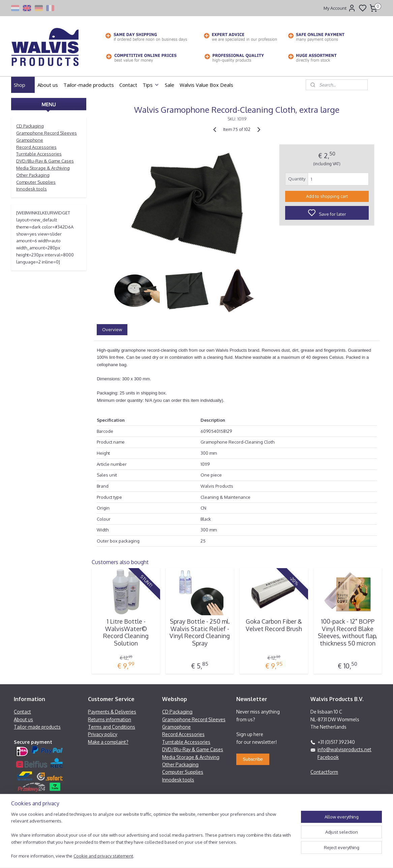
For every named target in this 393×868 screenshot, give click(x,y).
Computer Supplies (36, 182)
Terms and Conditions (112, 727)
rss (233, 856)
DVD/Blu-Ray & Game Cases (45, 161)
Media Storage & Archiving (43, 168)
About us (48, 85)
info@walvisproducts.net (344, 749)
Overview (112, 329)
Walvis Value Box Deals (206, 85)
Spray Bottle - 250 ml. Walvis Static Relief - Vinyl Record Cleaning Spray (200, 632)
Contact (128, 85)
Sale (170, 85)
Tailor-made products (89, 85)
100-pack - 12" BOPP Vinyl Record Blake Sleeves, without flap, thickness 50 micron (347, 632)
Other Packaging (33, 175)
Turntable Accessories (39, 154)
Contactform (324, 772)
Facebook (328, 757)
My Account (340, 8)
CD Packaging (30, 126)
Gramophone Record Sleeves (47, 133)
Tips (151, 85)
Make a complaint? (108, 742)
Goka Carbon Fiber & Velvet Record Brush (274, 625)
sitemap (221, 856)
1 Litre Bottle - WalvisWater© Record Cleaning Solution (126, 632)
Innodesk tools (32, 189)
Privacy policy (103, 734)
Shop (23, 85)
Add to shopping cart (327, 196)
